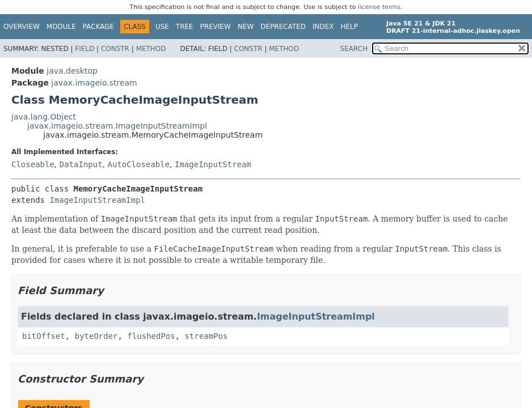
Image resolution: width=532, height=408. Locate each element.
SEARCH (354, 49)
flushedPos (151, 336)
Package (98, 27)
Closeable (33, 164)
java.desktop (72, 71)
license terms (379, 7)
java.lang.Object (44, 117)
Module (61, 27)
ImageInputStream (213, 164)
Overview (22, 27)
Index (323, 27)
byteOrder (96, 336)
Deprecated (283, 27)
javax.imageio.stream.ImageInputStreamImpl (117, 126)
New (246, 27)
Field (85, 49)
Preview (216, 27)
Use (162, 27)
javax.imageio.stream (94, 83)
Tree (185, 27)
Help (350, 27)
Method (151, 49)
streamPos (206, 336)
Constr (115, 49)
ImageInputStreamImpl (97, 200)
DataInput (81, 164)
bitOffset (44, 336)
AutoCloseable (139, 164)
